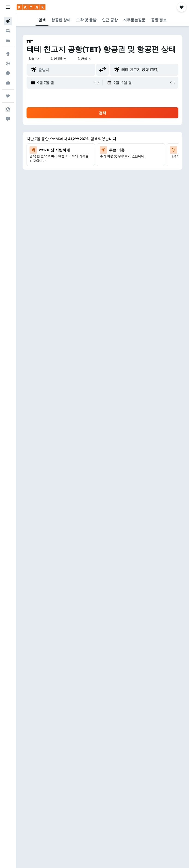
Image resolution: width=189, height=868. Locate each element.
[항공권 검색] (8, 21)
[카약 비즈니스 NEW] (8, 83)
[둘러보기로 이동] (8, 54)
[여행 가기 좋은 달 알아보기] (8, 73)
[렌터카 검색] (8, 41)
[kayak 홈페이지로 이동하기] (31, 7)
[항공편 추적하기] (8, 63)
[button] (8, 7)
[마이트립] (8, 96)
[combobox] (85, 59)
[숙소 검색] (8, 31)
